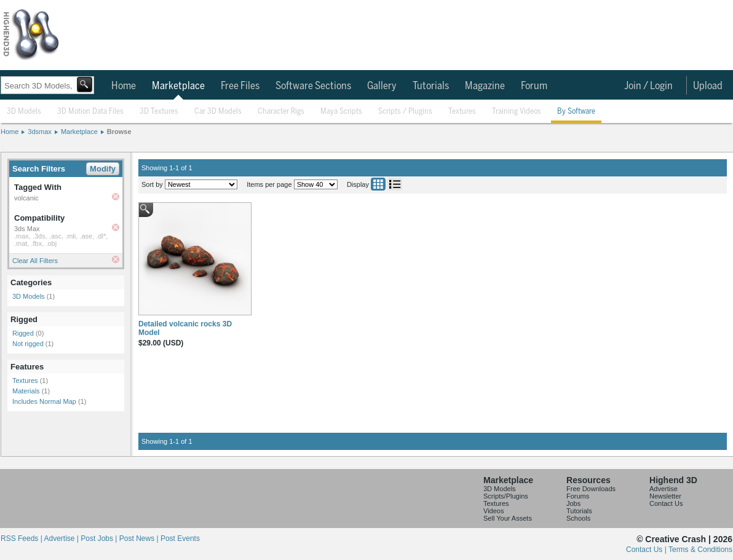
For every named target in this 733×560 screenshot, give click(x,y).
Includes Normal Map (44, 401)
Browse (119, 132)
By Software (576, 112)
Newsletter (665, 496)
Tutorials (431, 86)
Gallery (382, 86)
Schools (578, 518)
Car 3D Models (218, 112)
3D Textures (159, 112)
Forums (578, 496)
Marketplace (178, 86)
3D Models (24, 112)
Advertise (664, 489)
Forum (534, 86)
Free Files (240, 86)
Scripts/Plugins (506, 496)
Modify (103, 169)
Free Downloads (591, 489)
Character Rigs (281, 112)
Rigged (23, 333)
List (395, 184)
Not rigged (28, 344)
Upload (708, 86)
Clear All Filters (35, 261)
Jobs (573, 503)
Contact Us (666, 503)
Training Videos (517, 112)
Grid (378, 184)
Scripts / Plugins (405, 112)
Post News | (140, 538)
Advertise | (62, 538)
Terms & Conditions (700, 550)
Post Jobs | (100, 538)
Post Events (180, 538)
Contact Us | (647, 550)
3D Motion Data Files (90, 112)
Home (124, 86)
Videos (493, 511)
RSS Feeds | (22, 538)
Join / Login (648, 86)
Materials (26, 391)
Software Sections (313, 86)
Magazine (485, 86)
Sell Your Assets (508, 518)
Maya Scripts (341, 112)
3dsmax (40, 132)
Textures (462, 112)
